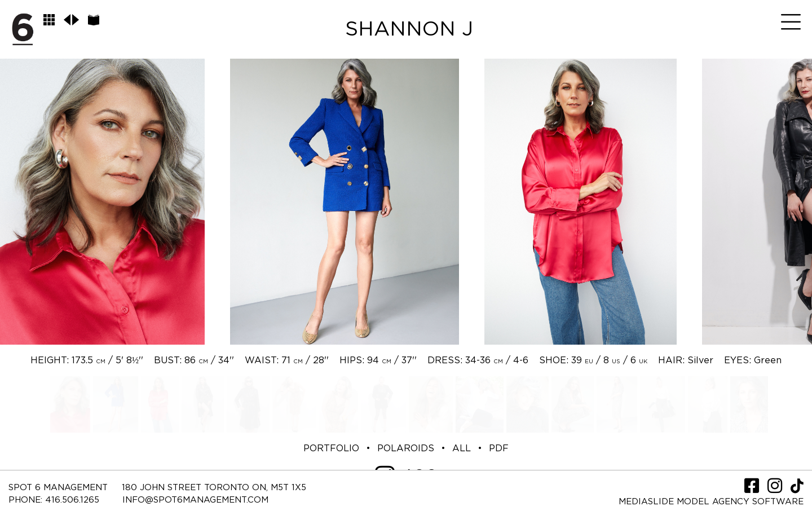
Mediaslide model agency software (711, 502)
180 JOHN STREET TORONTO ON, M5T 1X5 (214, 488)
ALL (462, 448)
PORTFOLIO (331, 448)
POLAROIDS (406, 448)
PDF (499, 448)
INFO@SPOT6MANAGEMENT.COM (195, 500)
